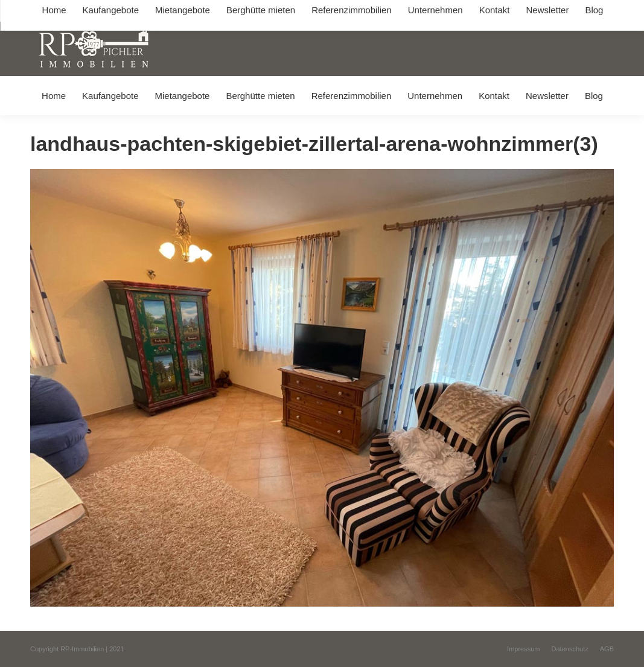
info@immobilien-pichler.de (287, 11)
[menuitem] (53, 96)
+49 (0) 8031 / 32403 (191, 11)
